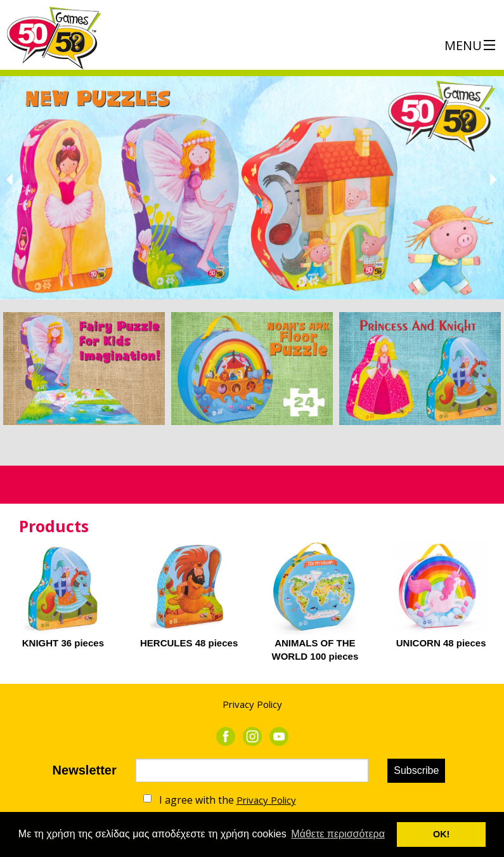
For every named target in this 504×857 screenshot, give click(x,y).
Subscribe (416, 770)
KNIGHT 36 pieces (63, 643)
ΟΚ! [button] (441, 834)
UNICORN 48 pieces (441, 643)
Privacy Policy (252, 704)
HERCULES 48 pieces (189, 643)
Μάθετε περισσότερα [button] (338, 834)
